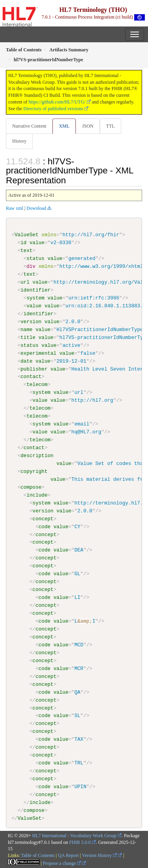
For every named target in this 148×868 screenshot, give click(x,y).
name (26, 330)
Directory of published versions (53, 109)
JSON (88, 126)
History (19, 141)
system (35, 298)
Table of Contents (38, 855)
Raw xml (15, 208)
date (26, 361)
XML (64, 126)
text (26, 250)
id (23, 243)
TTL (111, 126)
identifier (36, 290)
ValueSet (27, 235)
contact (31, 377)
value (37, 243)
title (28, 337)
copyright (34, 471)
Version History (100, 855)
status (35, 258)
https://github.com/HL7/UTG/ (57, 102)
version (31, 322)
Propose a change (62, 863)
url (25, 282)
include (37, 495)
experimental (38, 353)
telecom (37, 384)
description (37, 456)
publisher (34, 369)
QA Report (68, 855)
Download (36, 208)
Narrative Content (29, 126)
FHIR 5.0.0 (80, 842)
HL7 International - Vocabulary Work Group (74, 835)
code (44, 526)
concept (43, 518)
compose (31, 487)
